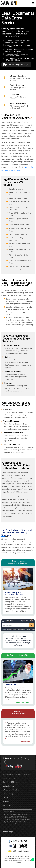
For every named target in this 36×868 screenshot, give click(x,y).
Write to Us (12, 778)
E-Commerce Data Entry (11, 790)
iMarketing (7, 806)
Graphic (6, 798)
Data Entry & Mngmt (10, 782)
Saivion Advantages (9, 774)
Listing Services (8, 786)
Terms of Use (26, 774)
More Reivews (25, 742)
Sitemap (18, 774)
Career (5, 778)
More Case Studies (23, 702)
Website (6, 802)
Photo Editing (8, 794)
